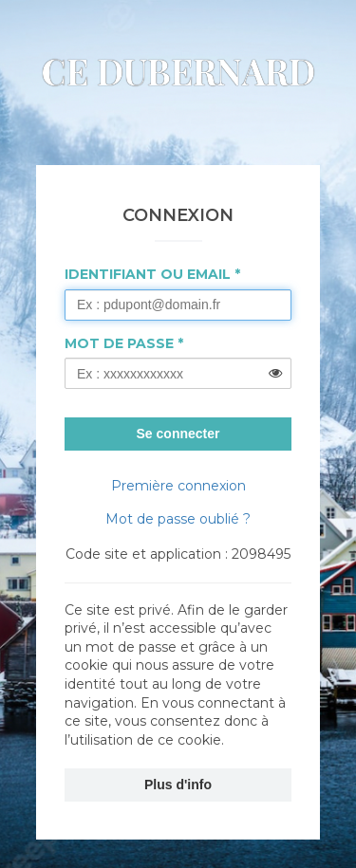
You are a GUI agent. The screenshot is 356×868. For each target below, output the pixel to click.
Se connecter (178, 434)
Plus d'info (178, 785)
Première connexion (178, 486)
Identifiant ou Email (148, 274)
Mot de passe (119, 343)
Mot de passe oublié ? (178, 519)
